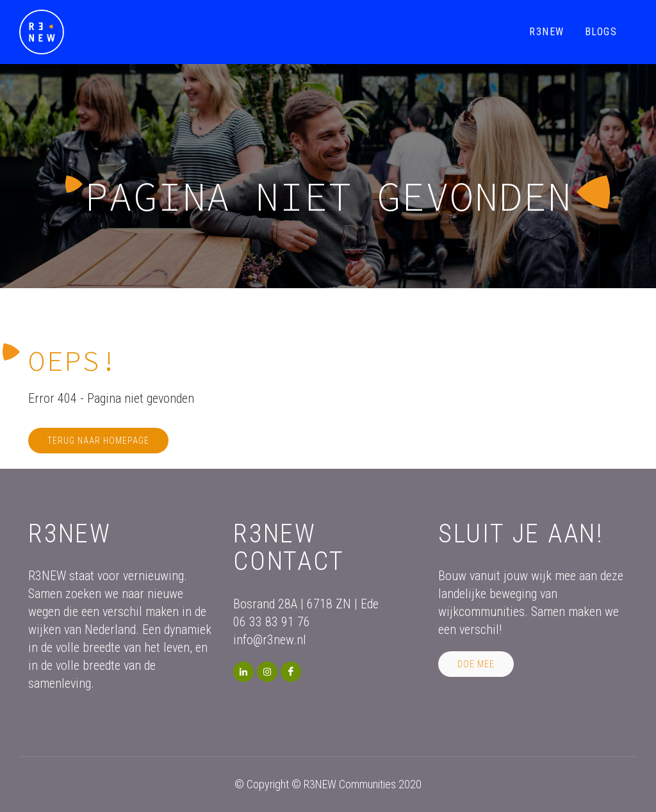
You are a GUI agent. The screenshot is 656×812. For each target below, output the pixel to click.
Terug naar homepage (98, 441)
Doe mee (476, 664)
